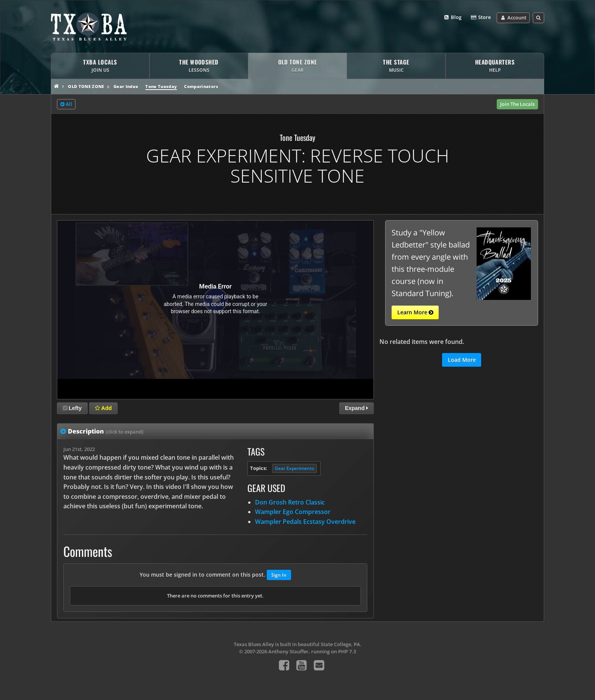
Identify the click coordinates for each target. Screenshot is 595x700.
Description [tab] (106, 431)
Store (480, 17)
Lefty (72, 408)
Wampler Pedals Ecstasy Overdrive (305, 522)
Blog (453, 17)
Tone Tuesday (161, 86)
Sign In (279, 575)
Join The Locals (517, 104)
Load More (462, 360)
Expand (357, 408)
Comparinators (201, 86)
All (66, 104)
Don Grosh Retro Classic (290, 502)
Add (103, 408)
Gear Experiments (294, 468)
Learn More (415, 312)
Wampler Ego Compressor (293, 512)
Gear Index (126, 86)
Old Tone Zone (86, 86)
